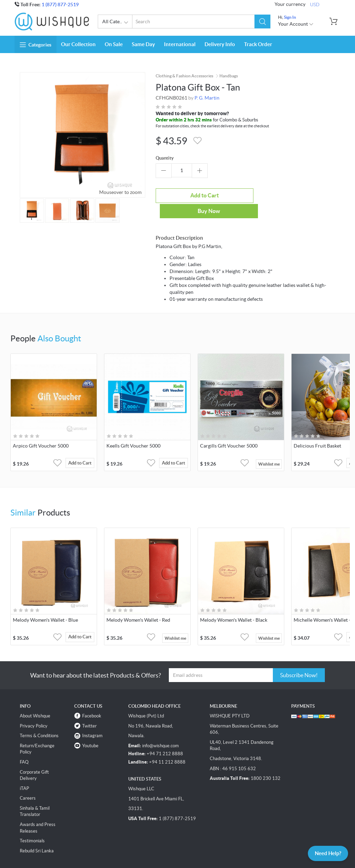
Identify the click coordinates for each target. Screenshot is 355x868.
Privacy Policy (34, 709)
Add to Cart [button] (82, 447)
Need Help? (325, 853)
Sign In (290, 17)
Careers (28, 782)
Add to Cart (182, 195)
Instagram (92, 719)
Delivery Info (220, 44)
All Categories (117, 23)
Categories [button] (36, 45)
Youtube (90, 729)
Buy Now (241, 195)
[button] (263, 22)
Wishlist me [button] (269, 447)
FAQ (24, 746)
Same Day (143, 44)
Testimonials (32, 824)
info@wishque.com (161, 729)
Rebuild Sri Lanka (37, 834)
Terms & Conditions (39, 719)
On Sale (114, 44)
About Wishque (35, 700)
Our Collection (78, 44)
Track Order (258, 44)
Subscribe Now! (299, 658)
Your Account (296, 24)
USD (315, 4)
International (180, 44)
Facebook (92, 700)
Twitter (89, 709)
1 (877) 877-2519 (60, 5)
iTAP (24, 772)
